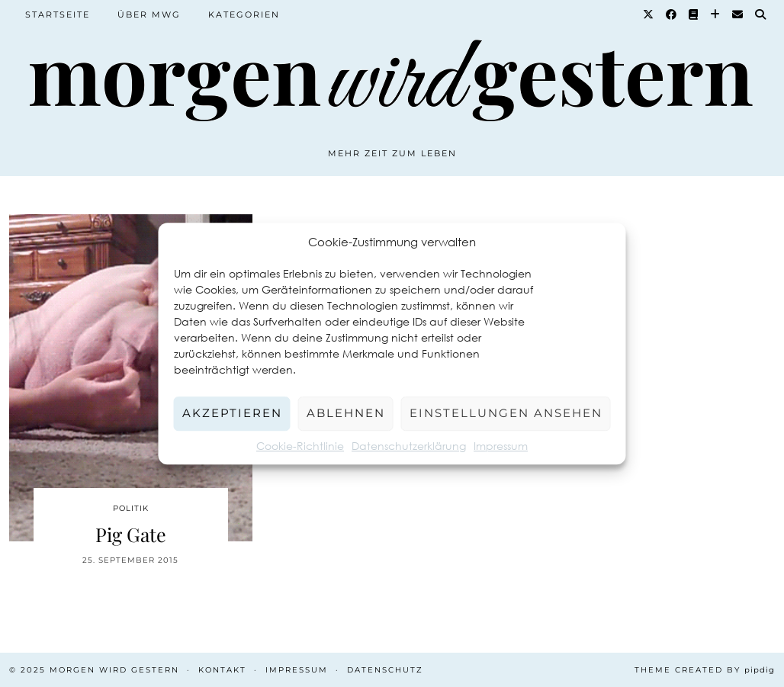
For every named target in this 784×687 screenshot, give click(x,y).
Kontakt (222, 670)
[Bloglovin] (716, 14)
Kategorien (244, 14)
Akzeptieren (232, 413)
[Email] (738, 14)
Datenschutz (385, 670)
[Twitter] (649, 14)
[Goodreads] (694, 14)
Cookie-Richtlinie (300, 446)
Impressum (501, 446)
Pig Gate (131, 534)
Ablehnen (346, 413)
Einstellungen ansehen (506, 413)
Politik (131, 508)
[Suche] (761, 14)
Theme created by (705, 670)
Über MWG (149, 14)
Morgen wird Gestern (114, 670)
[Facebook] (672, 14)
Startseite (58, 14)
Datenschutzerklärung (409, 446)
